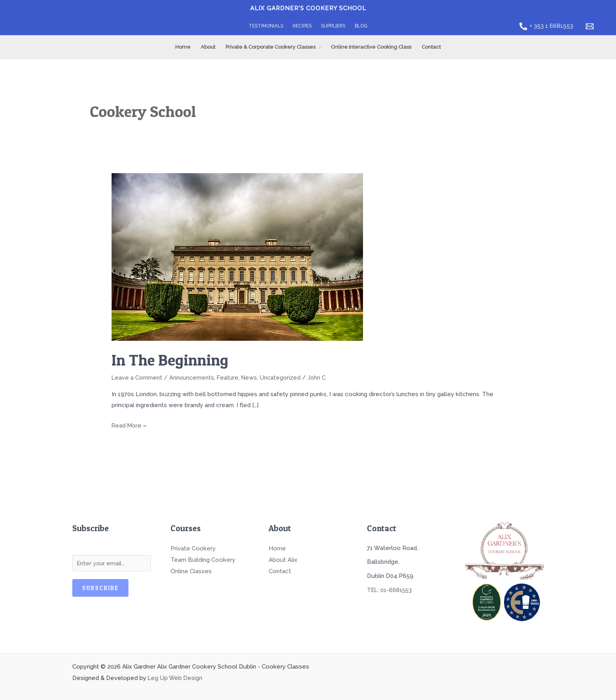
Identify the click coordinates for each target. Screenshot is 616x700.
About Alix (283, 558)
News (252, 377)
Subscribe (100, 588)
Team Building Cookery (203, 558)
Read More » (130, 424)
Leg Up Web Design (176, 677)
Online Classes (191, 569)
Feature (230, 377)
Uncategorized (284, 377)
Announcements (193, 377)
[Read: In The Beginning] (237, 256)
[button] (318, 47)
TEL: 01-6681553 (390, 589)
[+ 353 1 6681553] (546, 26)
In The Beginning (171, 360)
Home (277, 547)
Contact (280, 569)
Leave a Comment (137, 377)
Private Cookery (193, 547)
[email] (591, 26)
